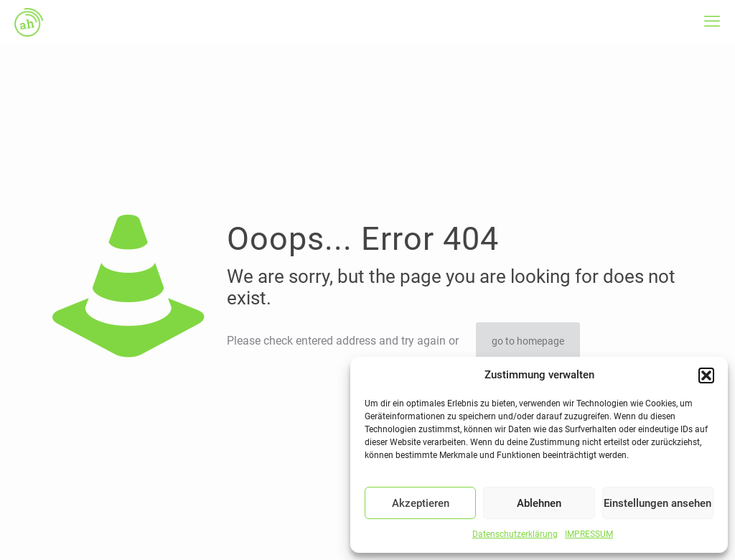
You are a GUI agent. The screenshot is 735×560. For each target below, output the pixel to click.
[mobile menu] (712, 22)
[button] (706, 375)
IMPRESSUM (589, 534)
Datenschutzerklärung (515, 534)
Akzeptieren (421, 503)
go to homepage (528, 341)
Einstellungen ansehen (657, 503)
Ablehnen (539, 503)
